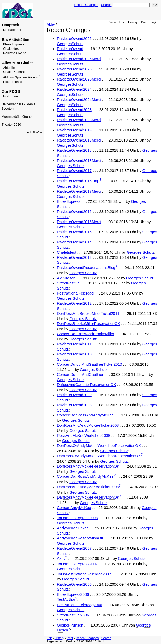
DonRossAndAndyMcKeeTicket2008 (88, 425)
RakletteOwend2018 (74, 150)
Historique (10, 96)
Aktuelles (10, 68)
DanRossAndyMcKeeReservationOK (88, 497)
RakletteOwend (70, 49)
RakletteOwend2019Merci (79, 140)
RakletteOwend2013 (74, 257)
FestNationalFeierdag (75, 293)
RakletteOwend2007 (74, 548)
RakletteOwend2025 (74, 69)
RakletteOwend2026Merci (79, 59)
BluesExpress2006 (73, 594)
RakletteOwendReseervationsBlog (86, 268)
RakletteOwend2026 (74, 39)
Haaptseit (11, 25)
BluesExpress (69, 201)
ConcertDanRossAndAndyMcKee (85, 476)
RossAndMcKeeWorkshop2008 (84, 436)
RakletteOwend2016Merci (79, 222)
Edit (122, 22)
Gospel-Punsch (70, 625)
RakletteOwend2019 (74, 130)
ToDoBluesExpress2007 (77, 564)
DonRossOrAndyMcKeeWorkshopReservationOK (99, 446)
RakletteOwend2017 (74, 171)
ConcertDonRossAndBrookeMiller (86, 334)
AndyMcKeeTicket (72, 528)
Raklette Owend (15, 53)
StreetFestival (69, 283)
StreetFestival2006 (73, 615)
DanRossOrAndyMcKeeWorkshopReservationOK (99, 456)
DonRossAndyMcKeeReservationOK (88, 466)
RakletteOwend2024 (74, 89)
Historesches (13, 82)
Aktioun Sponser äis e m (22, 77)
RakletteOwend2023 (74, 110)
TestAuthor (66, 599)
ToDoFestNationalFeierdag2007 (84, 574)
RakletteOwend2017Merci (79, 191)
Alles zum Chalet (17, 63)
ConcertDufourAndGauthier (80, 375)
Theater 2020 (11, 125)
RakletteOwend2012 (74, 303)
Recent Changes (86, 5)
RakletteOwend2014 (74, 242)
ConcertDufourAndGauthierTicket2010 (90, 364)
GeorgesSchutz (70, 44)
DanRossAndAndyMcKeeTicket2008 (88, 487)
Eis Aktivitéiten (16, 40)
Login (154, 22)
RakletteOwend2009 (74, 395)
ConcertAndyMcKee (74, 508)
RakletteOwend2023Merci (79, 120)
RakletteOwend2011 (74, 344)
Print (144, 22)
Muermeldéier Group (17, 117)
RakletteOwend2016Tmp (78, 181)
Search (106, 5)
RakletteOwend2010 (74, 354)
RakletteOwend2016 (74, 212)
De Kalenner (12, 30)
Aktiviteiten (66, 278)
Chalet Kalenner (15, 72)
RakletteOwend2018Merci (79, 161)
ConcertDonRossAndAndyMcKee (85, 415)
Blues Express (14, 44)
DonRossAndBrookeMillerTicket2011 (88, 314)
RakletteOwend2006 (74, 584)
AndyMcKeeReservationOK (80, 538)
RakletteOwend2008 (74, 405)
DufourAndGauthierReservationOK (87, 385)
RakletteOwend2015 (74, 232)
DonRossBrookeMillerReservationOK (88, 324)
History (133, 22)
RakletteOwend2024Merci (79, 100)
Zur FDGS (11, 91)
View (113, 22)
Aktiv (51, 24)
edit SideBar (35, 133)
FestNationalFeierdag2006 (80, 605)
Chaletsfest (11, 49)
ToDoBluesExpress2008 (77, 518)
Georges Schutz (71, 166)
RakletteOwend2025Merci (79, 79)
